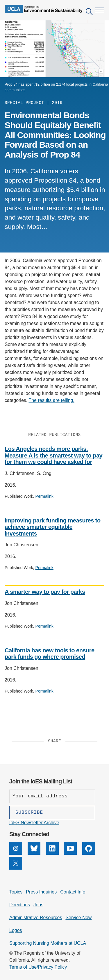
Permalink (44, 496)
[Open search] (89, 13)
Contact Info (73, 892)
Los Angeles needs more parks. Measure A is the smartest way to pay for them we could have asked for (53, 455)
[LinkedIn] (52, 853)
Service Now (78, 918)
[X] (16, 868)
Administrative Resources (36, 918)
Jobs (38, 905)
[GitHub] (89, 853)
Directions (20, 905)
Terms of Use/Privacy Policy (38, 967)
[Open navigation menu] (100, 10)
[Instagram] (16, 853)
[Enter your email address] (52, 796)
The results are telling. (51, 400)
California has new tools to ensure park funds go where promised (50, 654)
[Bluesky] (34, 853)
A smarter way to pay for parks (45, 592)
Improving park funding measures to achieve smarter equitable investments (53, 527)
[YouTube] (70, 853)
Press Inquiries (41, 892)
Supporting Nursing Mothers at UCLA (48, 943)
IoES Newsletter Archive (34, 823)
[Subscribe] (52, 813)
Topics (16, 892)
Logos (16, 930)
